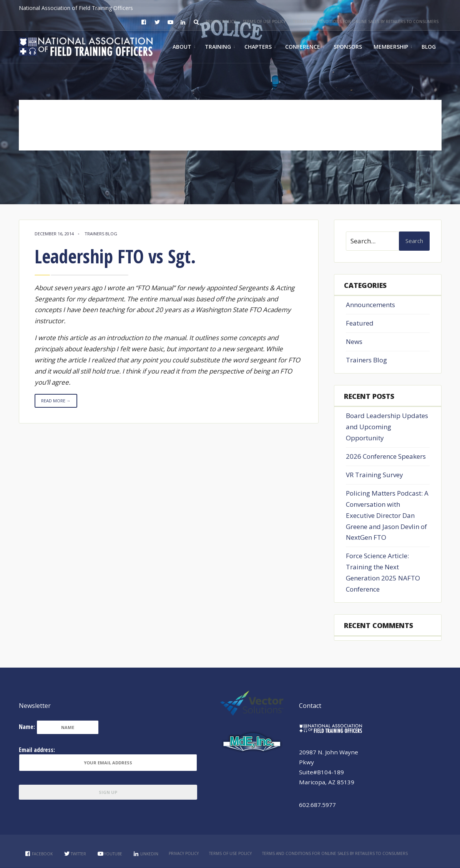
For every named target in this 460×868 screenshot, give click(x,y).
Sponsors (348, 47)
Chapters (258, 47)
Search (414, 241)
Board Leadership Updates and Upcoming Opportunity (387, 427)
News (354, 341)
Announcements (370, 305)
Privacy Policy (221, 21)
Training (218, 47)
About (182, 47)
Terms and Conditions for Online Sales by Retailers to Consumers (366, 21)
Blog (429, 47)
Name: (27, 727)
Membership (391, 47)
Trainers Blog (101, 234)
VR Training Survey (374, 475)
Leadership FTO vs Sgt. (115, 256)
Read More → (56, 401)
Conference (303, 47)
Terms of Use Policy (264, 21)
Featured (360, 323)
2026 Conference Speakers (386, 456)
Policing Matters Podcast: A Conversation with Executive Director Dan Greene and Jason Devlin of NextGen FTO (387, 515)
